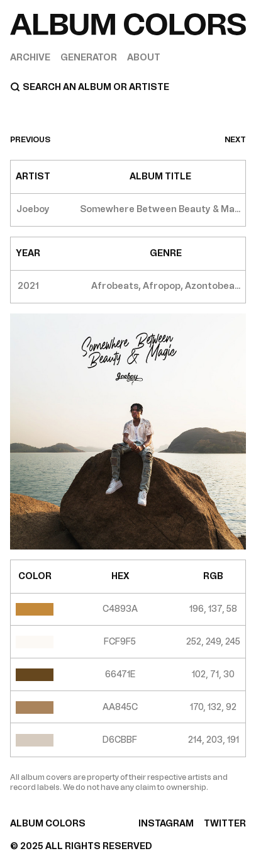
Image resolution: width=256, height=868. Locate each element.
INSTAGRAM (166, 824)
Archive (30, 58)
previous (30, 140)
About (144, 58)
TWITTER (225, 824)
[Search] (128, 87)
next (235, 140)
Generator (89, 58)
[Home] (128, 25)
